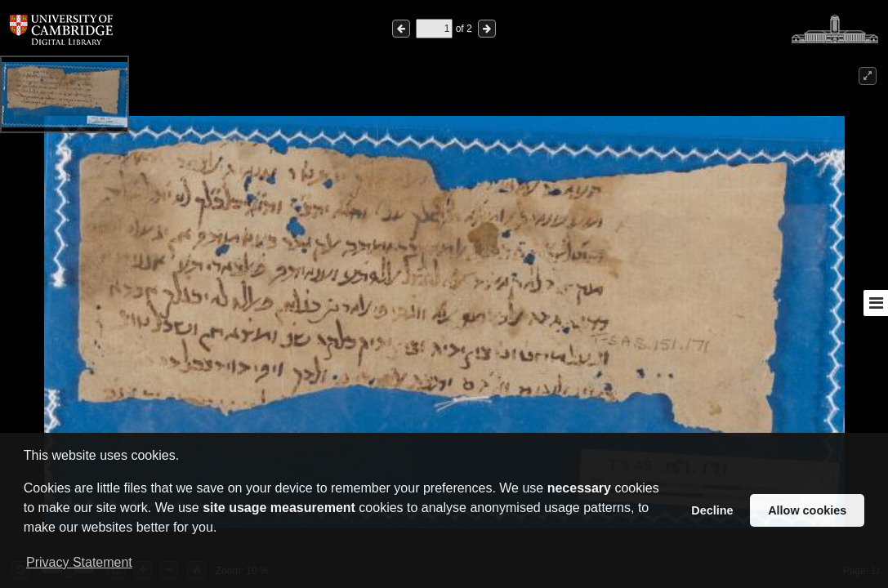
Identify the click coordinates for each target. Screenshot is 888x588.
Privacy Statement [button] (79, 562)
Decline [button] (712, 510)
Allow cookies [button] (807, 510)
